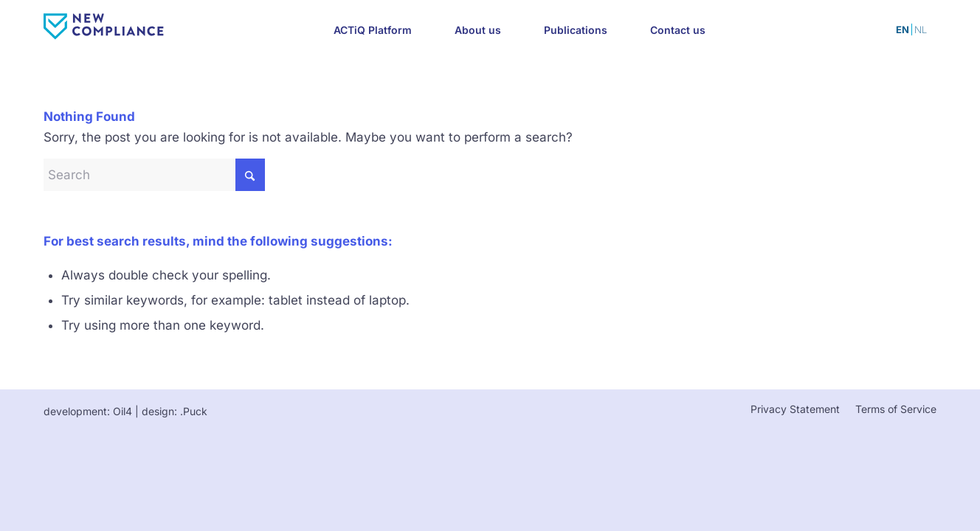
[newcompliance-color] (146, 27)
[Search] (154, 175)
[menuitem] (373, 30)
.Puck (194, 411)
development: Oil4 (88, 411)
